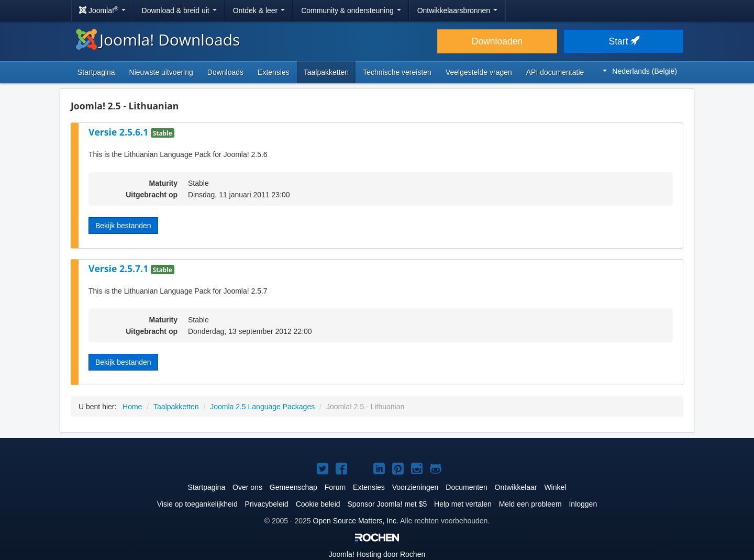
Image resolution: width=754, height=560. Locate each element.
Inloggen (583, 504)
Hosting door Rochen (377, 554)
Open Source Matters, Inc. (356, 521)
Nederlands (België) (640, 71)
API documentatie (555, 72)
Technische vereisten (397, 72)
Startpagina (96, 72)
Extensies (274, 72)
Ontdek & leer (259, 10)
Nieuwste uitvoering (161, 72)
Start (624, 41)
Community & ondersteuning (351, 10)
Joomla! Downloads (158, 40)
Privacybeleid (267, 504)
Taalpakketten (326, 72)
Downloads (225, 72)
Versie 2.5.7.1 (120, 268)
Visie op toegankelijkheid (197, 504)
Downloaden (497, 41)
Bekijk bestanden (123, 226)
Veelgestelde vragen (479, 72)
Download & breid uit (179, 10)
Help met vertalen (463, 504)
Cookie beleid (318, 504)
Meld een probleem (530, 504)
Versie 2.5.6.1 (120, 132)
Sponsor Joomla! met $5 (387, 504)
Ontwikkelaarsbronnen (457, 10)
